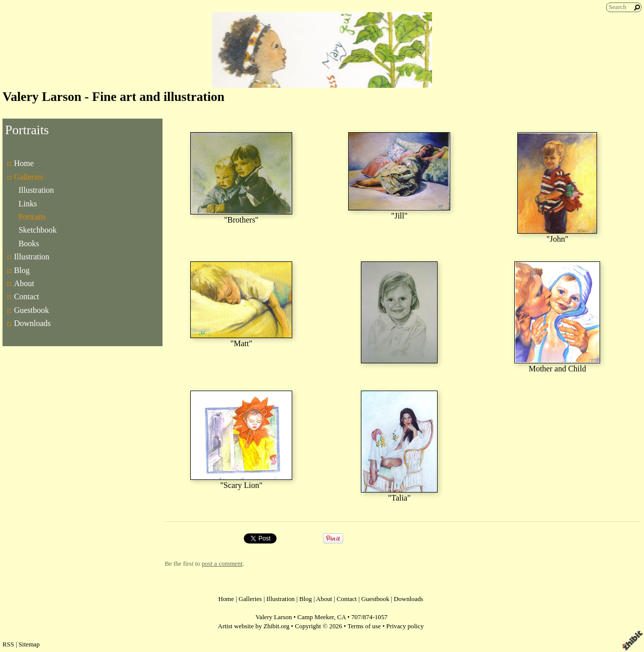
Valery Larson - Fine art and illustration (114, 97)
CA (341, 617)
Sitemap (29, 644)
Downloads (33, 323)
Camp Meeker (315, 617)
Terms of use (364, 626)
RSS (8, 644)
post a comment (222, 564)
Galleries (29, 177)
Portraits (32, 217)
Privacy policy (405, 626)
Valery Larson (274, 617)
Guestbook (32, 310)
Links (28, 204)
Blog (22, 270)
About (24, 283)
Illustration (36, 190)
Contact (27, 296)
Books (29, 243)
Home (24, 163)
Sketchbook (38, 230)
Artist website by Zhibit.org (253, 626)
